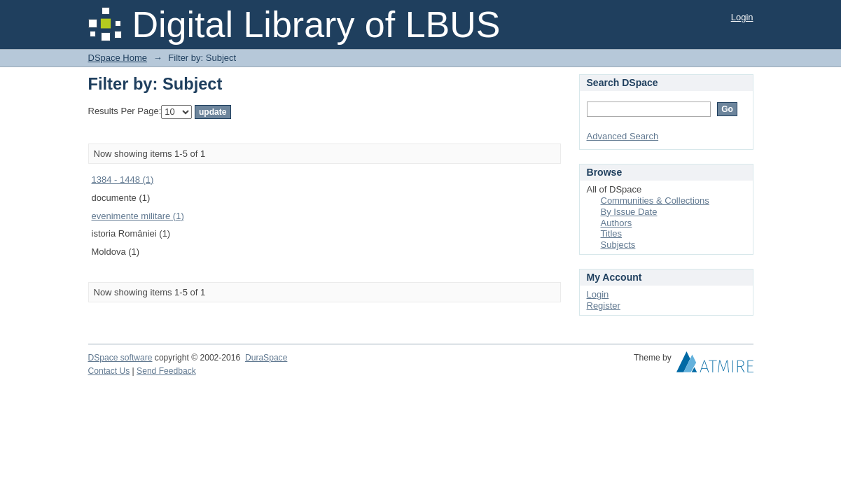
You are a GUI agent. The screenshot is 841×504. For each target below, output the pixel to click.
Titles (612, 233)
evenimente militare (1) (138, 216)
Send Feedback (166, 371)
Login (742, 17)
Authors (617, 223)
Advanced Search (623, 136)
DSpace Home (118, 58)
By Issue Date (629, 212)
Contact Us (109, 371)
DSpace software (120, 358)
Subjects (618, 245)
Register (604, 306)
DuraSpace (266, 358)
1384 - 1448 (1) (123, 180)
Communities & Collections (655, 201)
